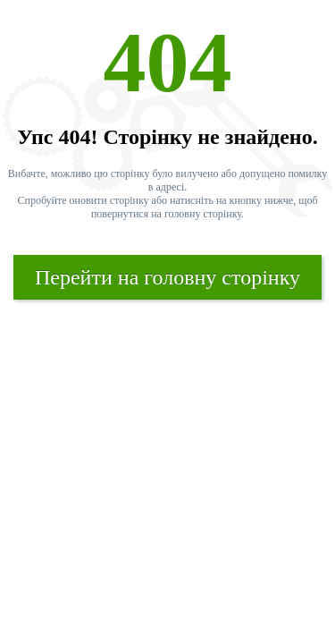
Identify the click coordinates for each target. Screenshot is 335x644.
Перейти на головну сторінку (167, 277)
